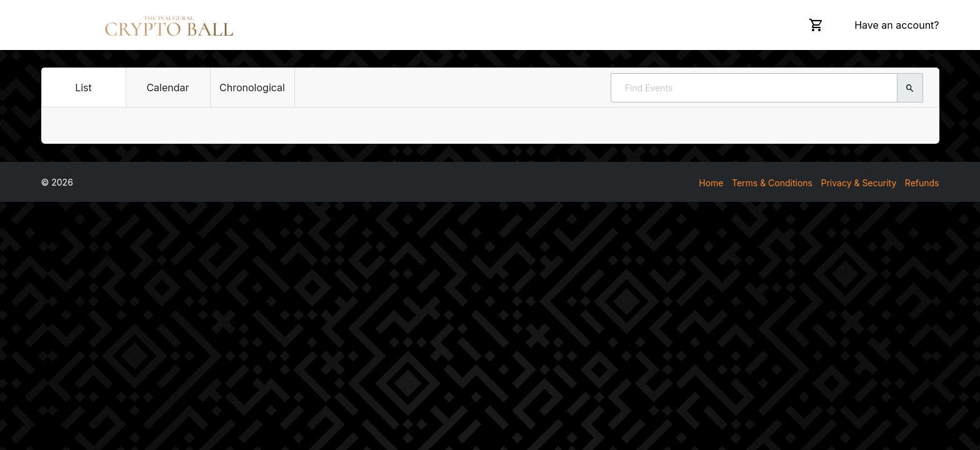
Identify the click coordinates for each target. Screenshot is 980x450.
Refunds (922, 183)
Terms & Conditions (772, 183)
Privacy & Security (859, 183)
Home (711, 183)
